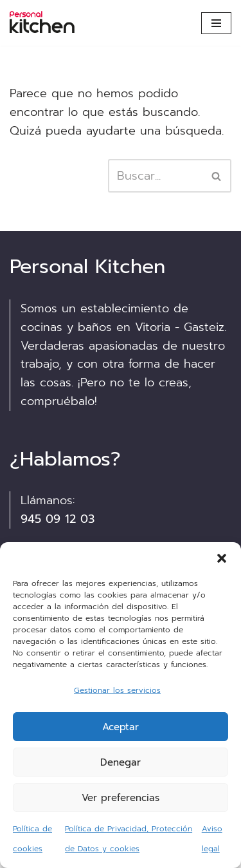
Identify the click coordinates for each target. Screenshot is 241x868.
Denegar (121, 762)
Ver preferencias (121, 798)
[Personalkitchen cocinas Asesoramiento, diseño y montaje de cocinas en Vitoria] (48, 23)
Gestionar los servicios (117, 690)
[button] (222, 558)
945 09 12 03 (58, 519)
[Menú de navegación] (216, 23)
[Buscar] (155, 176)
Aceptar (121, 727)
